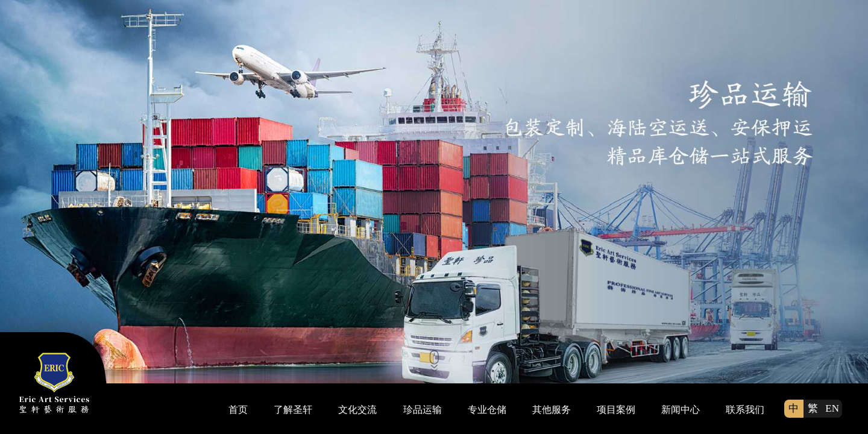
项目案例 (616, 410)
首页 (238, 410)
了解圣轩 (293, 410)
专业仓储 (487, 410)
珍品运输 (423, 410)
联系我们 (745, 410)
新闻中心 (681, 410)
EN (832, 408)
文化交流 (357, 410)
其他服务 (552, 410)
